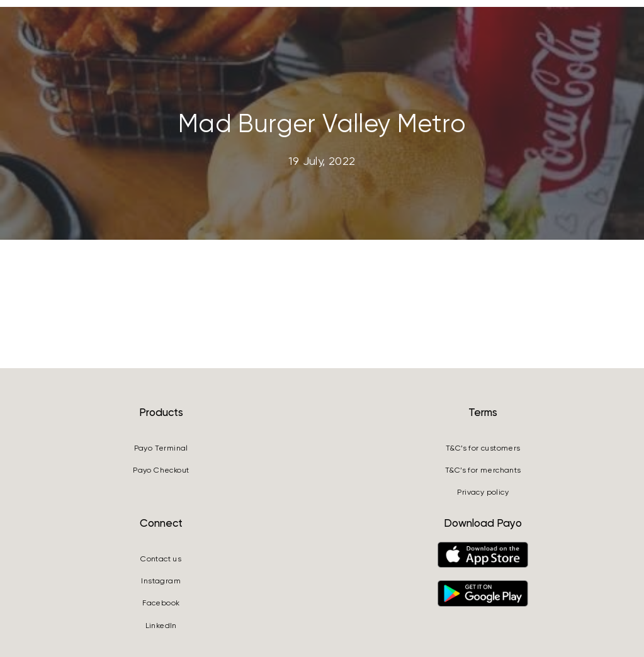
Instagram (161, 581)
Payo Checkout (161, 470)
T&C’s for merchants (483, 470)
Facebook (161, 603)
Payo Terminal (161, 448)
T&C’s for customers (483, 448)
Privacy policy (483, 492)
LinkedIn (161, 626)
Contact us (161, 559)
